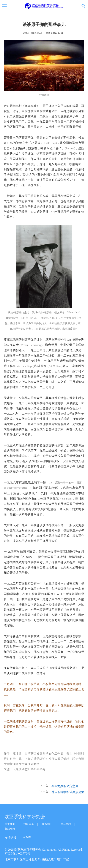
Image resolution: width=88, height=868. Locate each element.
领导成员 (29, 824)
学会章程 (66, 824)
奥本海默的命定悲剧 (65, 786)
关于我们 (10, 824)
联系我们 (47, 824)
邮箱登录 (10, 829)
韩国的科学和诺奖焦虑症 (68, 792)
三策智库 (26, 837)
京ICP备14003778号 (17, 854)
